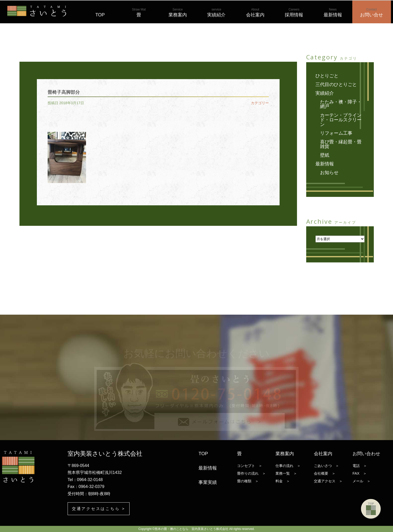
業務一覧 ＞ (286, 473)
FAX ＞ (360, 473)
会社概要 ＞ (325, 473)
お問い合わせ (366, 453)
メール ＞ (362, 481)
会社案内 (255, 13)
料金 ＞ (283, 481)
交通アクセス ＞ (328, 481)
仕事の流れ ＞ (288, 465)
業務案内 (178, 13)
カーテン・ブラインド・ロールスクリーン (341, 120)
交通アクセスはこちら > (100, 509)
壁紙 (325, 155)
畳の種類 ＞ (248, 481)
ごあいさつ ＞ (326, 465)
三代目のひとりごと (336, 84)
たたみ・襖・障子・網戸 (341, 104)
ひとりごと (327, 76)
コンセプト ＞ (250, 465)
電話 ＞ (360, 465)
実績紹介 (216, 13)
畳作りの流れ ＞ (251, 473)
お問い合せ (371, 13)
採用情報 (294, 13)
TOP (100, 13)
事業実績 (208, 482)
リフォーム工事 (336, 133)
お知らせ (329, 173)
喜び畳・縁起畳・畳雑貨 (341, 144)
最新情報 (333, 13)
